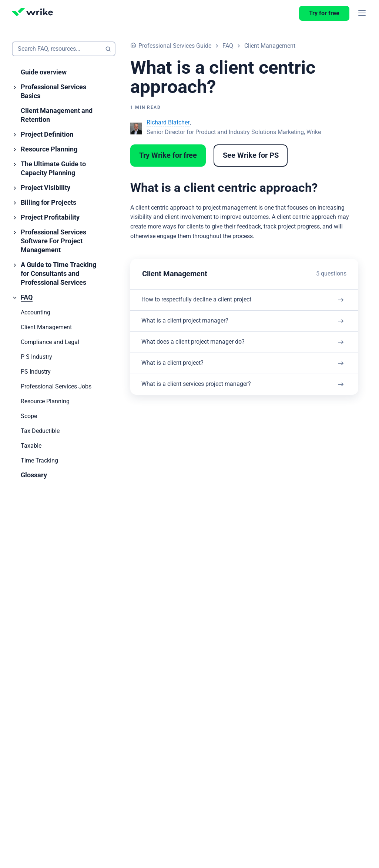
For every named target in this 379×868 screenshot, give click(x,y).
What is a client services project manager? (216, 399)
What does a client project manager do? (212, 350)
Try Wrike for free (168, 156)
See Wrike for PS (251, 156)
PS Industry (36, 372)
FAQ (27, 298)
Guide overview (44, 72)
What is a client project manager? (203, 326)
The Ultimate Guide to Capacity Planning (53, 169)
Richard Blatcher (168, 123)
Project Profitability (50, 218)
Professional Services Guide (175, 46)
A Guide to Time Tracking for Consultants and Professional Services (58, 274)
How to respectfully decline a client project (216, 302)
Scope (29, 416)
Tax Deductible (40, 431)
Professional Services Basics (53, 92)
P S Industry (36, 357)
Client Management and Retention (57, 115)
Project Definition (47, 135)
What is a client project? (189, 375)
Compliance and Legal (50, 342)
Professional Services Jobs (56, 387)
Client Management (46, 327)
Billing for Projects (48, 203)
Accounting (36, 313)
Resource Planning (49, 149)
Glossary (34, 475)
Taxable (31, 446)
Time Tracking (39, 461)
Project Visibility (46, 188)
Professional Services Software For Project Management (53, 241)
